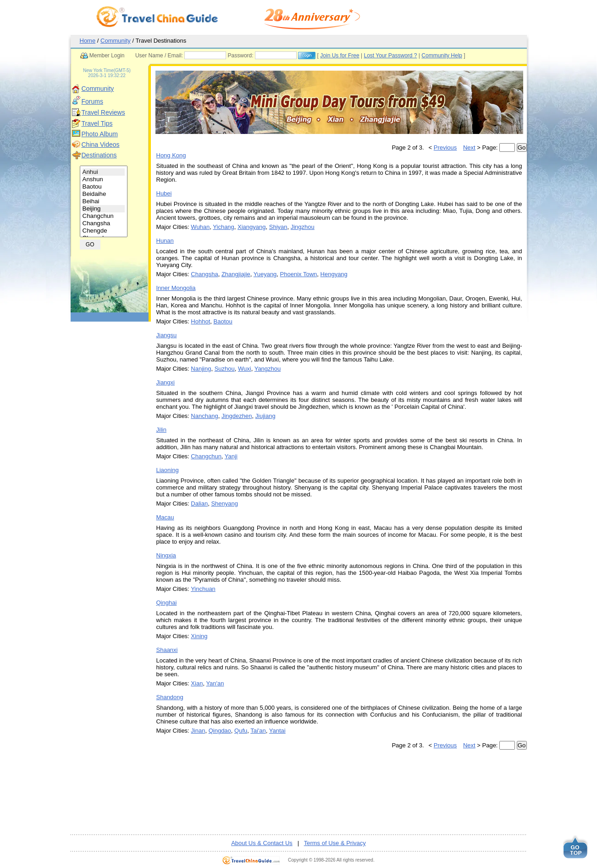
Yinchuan (203, 589)
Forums (92, 101)
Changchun (104, 216)
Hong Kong (171, 155)
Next (469, 147)
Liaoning (168, 470)
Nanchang (204, 416)
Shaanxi (167, 650)
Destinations (99, 155)
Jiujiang (265, 416)
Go (522, 147)
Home (88, 41)
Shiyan (278, 227)
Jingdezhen (237, 416)
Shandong (170, 697)
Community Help (442, 56)
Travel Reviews (103, 112)
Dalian (199, 504)
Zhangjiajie (236, 274)
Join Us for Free (340, 56)
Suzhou (225, 369)
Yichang (224, 227)
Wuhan (200, 227)
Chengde (104, 231)
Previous (445, 147)
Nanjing (201, 369)
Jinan (198, 731)
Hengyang (334, 274)
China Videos (101, 145)
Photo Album (100, 134)
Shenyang (224, 504)
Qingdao (220, 731)
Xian (197, 683)
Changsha (104, 223)
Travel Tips (97, 123)
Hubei (164, 193)
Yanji (231, 456)
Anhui (104, 172)
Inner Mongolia (176, 288)
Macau (165, 517)
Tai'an (258, 731)
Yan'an (215, 683)
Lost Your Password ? (390, 56)
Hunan (165, 241)
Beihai (104, 201)
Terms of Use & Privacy (335, 843)
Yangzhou (268, 369)
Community (116, 41)
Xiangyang (252, 227)
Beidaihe (104, 194)
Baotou (104, 187)
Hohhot (200, 321)
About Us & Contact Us (262, 843)
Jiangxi (166, 382)
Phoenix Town (299, 274)
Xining (199, 636)
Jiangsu (167, 335)
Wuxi (245, 369)
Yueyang (265, 274)
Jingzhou (303, 227)
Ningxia (166, 555)
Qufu (241, 731)
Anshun (104, 179)
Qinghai (167, 603)
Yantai (277, 731)
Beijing (104, 209)
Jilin (161, 430)
